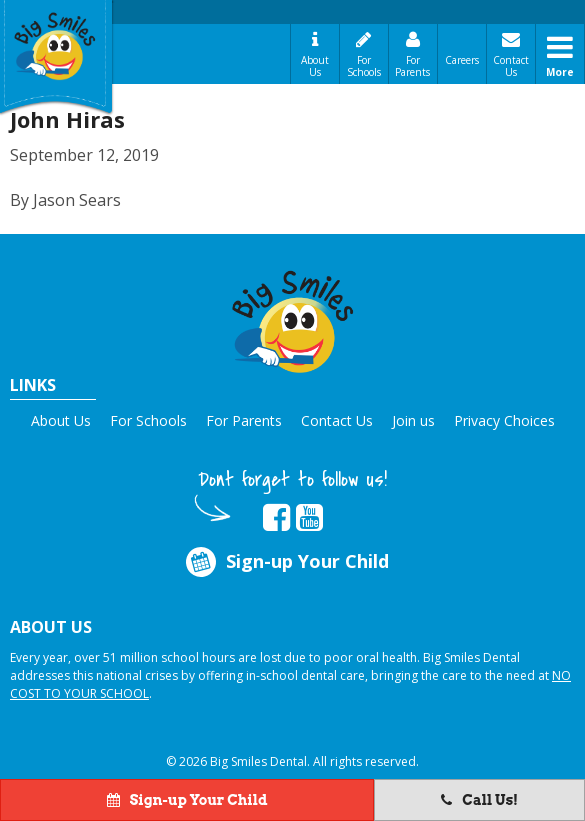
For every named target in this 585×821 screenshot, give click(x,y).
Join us (413, 420)
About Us (315, 66)
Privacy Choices (504, 420)
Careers (462, 60)
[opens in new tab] (276, 518)
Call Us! (479, 800)
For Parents (412, 66)
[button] (293, 318)
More (560, 72)
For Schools (364, 66)
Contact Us (511, 66)
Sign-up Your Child (286, 562)
